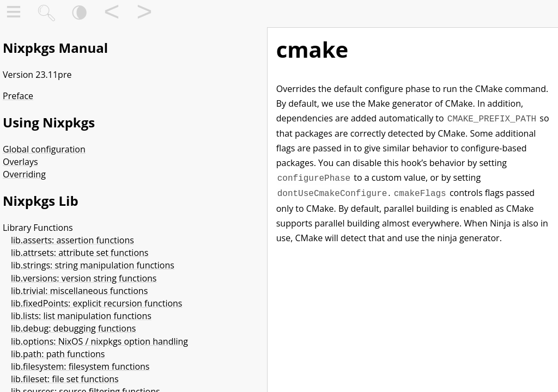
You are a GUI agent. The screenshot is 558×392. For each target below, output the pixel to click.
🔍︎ (46, 14)
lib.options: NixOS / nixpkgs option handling (99, 341)
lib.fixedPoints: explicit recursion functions (97, 303)
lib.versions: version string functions (84, 278)
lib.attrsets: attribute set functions (80, 253)
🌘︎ (79, 14)
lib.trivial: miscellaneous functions (79, 291)
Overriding (24, 174)
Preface (18, 96)
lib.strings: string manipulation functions (93, 265)
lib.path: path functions (58, 354)
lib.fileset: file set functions (65, 379)
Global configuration (44, 149)
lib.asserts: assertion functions (72, 240)
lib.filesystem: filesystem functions (80, 366)
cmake (312, 49)
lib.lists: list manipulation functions (81, 316)
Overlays (20, 162)
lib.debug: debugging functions (73, 328)
